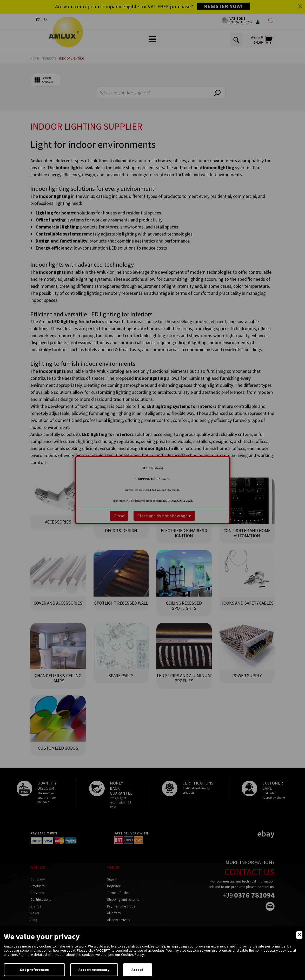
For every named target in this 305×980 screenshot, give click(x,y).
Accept (138, 970)
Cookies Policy (132, 955)
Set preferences (34, 970)
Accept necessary (94, 970)
